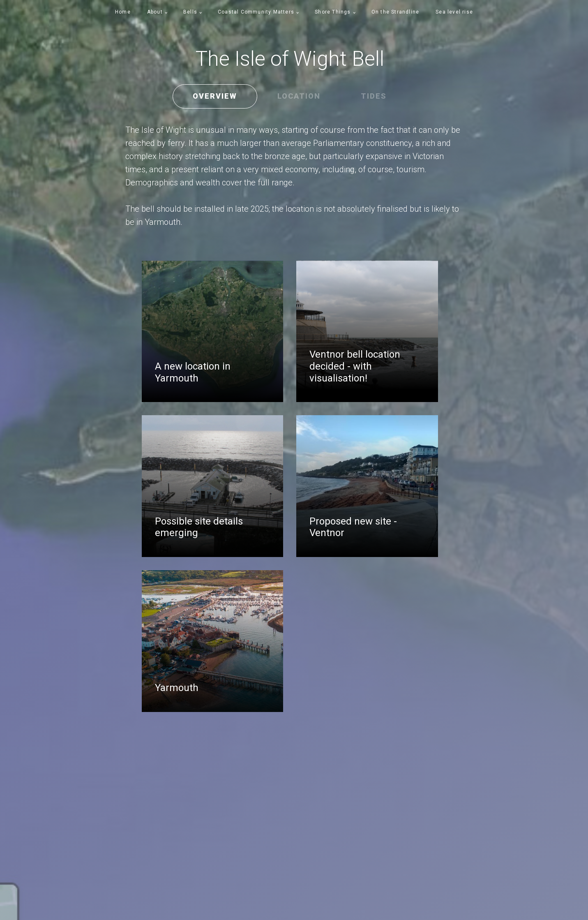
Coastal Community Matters (256, 12)
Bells (190, 12)
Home (123, 12)
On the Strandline (395, 12)
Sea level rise (454, 12)
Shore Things (333, 12)
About (155, 12)
